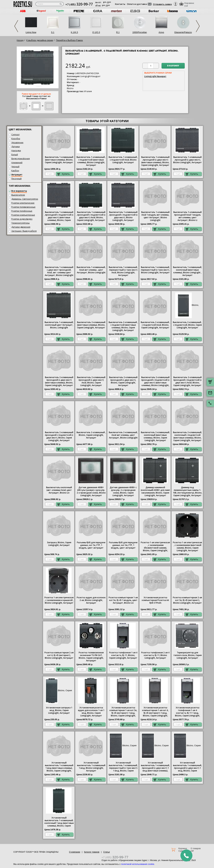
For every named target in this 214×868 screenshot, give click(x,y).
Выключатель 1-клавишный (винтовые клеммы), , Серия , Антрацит (59, 160)
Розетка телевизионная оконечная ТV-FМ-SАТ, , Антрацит (91, 657)
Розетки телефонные (22, 211)
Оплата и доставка (137, 4)
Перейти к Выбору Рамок (69, 40)
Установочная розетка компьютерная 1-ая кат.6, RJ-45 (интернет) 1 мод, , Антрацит (155, 712)
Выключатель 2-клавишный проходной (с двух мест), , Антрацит (123, 381)
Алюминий (17, 163)
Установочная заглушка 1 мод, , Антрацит (59, 710)
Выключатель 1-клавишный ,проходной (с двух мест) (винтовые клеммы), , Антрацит (155, 161)
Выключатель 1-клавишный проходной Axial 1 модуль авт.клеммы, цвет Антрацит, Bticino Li (188, 216)
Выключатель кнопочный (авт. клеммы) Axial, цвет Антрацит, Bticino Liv (59, 490)
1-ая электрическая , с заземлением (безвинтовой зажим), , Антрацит (155, 547)
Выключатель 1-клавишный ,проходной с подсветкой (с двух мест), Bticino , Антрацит (123, 216)
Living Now (31, 32)
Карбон (15, 171)
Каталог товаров (92, 852)
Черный (15, 167)
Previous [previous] (16, 26)
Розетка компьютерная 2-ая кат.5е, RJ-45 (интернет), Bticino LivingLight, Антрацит (187, 600)
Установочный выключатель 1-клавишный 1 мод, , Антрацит (91, 767)
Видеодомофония (21, 159)
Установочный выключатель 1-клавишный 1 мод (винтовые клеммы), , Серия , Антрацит (59, 767)
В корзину (173, 66)
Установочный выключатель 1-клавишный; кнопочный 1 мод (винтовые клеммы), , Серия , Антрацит (59, 822)
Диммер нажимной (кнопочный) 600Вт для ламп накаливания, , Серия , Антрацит (155, 491)
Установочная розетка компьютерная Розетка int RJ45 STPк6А (155, 600)
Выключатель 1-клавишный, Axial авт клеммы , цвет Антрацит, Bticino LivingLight (91, 270)
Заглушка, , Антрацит (59, 544)
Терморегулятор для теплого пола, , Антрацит (188, 655)
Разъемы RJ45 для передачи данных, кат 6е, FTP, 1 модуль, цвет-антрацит (123, 545)
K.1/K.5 (74, 32)
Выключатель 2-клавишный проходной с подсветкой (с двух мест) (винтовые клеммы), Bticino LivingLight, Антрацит (155, 382)
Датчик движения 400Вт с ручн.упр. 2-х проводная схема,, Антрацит (123, 491)
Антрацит (17, 175)
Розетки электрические (23, 203)
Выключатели (18, 195)
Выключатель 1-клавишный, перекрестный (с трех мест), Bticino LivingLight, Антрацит (155, 270)
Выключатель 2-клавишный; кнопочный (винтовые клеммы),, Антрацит (155, 436)
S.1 (53, 32)
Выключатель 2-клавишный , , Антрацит (91, 435)
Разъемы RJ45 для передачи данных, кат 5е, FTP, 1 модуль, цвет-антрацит (91, 545)
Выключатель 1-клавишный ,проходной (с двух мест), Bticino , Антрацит (188, 160)
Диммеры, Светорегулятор (25, 199)
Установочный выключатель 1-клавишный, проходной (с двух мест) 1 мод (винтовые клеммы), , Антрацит (155, 767)
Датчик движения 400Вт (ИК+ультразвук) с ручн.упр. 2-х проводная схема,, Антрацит (91, 491)
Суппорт (15, 135)
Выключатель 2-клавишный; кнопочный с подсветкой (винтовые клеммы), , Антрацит (187, 436)
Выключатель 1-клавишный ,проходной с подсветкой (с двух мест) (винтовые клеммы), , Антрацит (59, 216)
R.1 (118, 32)
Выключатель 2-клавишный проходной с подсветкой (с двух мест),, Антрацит (59, 436)
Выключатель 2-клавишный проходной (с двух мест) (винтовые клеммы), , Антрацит (59, 381)
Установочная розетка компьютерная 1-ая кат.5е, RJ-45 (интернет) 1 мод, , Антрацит (123, 712)
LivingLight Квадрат (155, 76)
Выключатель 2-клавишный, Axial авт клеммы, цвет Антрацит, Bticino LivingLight (123, 435)
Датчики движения (21, 227)
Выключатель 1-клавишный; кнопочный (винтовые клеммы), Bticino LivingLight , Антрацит (187, 271)
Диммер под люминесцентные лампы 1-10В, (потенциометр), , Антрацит (188, 491)
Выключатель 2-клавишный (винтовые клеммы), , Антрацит (91, 325)
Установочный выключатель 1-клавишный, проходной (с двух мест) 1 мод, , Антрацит (187, 767)
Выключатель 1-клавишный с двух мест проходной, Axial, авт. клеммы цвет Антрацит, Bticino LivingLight (59, 271)
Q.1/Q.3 (96, 32)
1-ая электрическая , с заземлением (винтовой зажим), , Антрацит (187, 547)
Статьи (107, 852)
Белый (15, 155)
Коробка (16, 139)
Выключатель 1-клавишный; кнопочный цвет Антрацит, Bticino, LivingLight (59, 325)
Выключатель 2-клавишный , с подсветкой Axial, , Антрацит (155, 325)
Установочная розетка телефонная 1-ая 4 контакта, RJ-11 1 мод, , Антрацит (188, 712)
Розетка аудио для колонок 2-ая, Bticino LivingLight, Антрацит (91, 600)
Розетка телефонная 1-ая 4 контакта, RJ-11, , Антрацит (123, 655)
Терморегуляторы (20, 223)
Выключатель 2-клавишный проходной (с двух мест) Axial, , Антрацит (91, 381)
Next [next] (198, 26)
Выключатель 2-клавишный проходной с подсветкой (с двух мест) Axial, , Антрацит (188, 381)
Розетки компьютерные (23, 215)
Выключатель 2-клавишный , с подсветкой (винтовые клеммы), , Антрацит (123, 326)
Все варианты (19, 191)
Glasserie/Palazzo (183, 32)
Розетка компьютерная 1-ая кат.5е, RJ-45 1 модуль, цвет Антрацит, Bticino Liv (123, 600)
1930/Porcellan (140, 32)
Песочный (16, 179)
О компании (75, 852)
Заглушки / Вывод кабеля (24, 231)
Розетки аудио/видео (22, 219)
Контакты (120, 4)
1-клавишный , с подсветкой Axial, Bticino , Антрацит (123, 160)
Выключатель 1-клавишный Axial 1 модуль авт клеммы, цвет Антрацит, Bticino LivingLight (155, 216)
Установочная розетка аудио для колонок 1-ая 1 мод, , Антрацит (91, 712)
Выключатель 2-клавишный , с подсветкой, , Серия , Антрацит (188, 325)
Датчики (16, 147)
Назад (20, 40)
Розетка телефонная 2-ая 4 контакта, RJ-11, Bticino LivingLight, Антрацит (155, 655)
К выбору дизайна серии (40, 40)
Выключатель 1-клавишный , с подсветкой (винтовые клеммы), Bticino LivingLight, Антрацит (91, 161)
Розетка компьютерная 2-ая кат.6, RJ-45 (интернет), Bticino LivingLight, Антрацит (59, 655)
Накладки (16, 151)
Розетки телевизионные (23, 207)
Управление (17, 143)
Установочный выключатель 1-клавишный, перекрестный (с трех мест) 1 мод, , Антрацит (123, 767)
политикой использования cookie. (138, 864)
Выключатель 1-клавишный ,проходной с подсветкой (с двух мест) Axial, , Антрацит (91, 216)
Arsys (161, 32)
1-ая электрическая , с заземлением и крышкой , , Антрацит (59, 600)
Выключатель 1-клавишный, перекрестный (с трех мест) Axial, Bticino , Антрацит (123, 271)
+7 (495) (79, 5)
